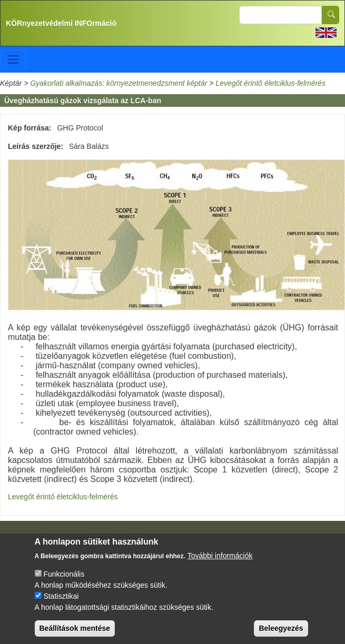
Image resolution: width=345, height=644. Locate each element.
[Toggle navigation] (13, 59)
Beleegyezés (281, 633)
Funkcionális (64, 579)
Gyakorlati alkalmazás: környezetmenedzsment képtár (119, 83)
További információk (220, 560)
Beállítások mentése (75, 633)
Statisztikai (61, 601)
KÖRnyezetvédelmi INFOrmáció (61, 23)
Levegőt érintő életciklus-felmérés (270, 83)
